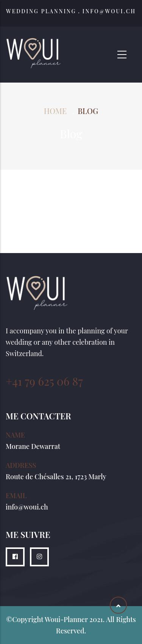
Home (55, 111)
